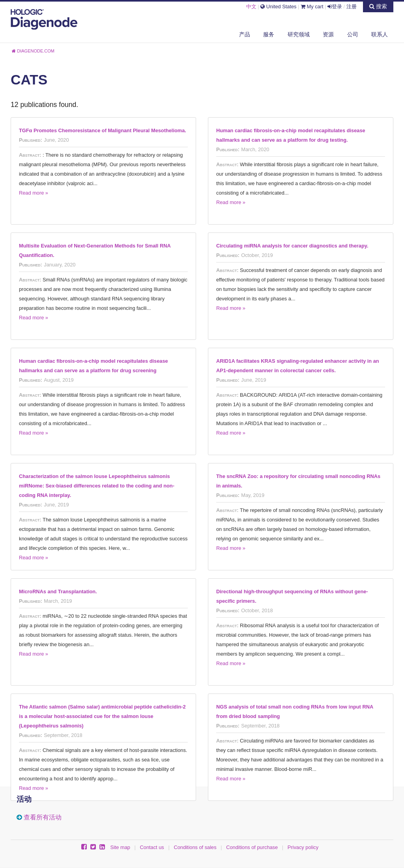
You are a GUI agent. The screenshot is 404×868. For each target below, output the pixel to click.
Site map (120, 847)
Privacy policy (303, 847)
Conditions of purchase (252, 847)
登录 (335, 7)
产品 (245, 34)
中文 (251, 7)
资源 (328, 34)
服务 (269, 34)
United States (278, 7)
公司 (353, 34)
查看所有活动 (43, 817)
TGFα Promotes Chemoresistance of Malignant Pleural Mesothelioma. (103, 130)
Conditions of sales (195, 847)
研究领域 (299, 34)
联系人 (380, 34)
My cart (312, 7)
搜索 (378, 6)
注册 (352, 7)
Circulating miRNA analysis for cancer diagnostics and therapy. (292, 246)
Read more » (34, 193)
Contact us (152, 847)
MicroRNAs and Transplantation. (58, 591)
